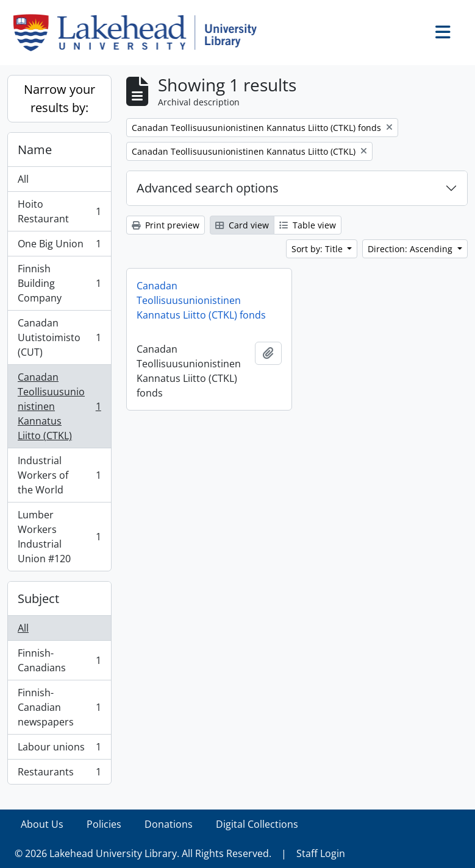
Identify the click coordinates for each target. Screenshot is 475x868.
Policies (104, 824)
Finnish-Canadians (59, 660)
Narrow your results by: (59, 98)
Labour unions (59, 750)
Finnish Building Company (59, 283)
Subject (38, 598)
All (23, 179)
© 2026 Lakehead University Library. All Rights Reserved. (143, 853)
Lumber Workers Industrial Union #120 (59, 537)
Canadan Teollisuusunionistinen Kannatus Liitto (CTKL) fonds (201, 300)
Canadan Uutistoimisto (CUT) (59, 337)
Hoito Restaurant (59, 211)
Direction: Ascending (411, 249)
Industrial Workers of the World (59, 475)
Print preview (166, 225)
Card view (242, 225)
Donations (169, 824)
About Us (42, 824)
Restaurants (59, 774)
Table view (308, 225)
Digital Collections (257, 824)
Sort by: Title (318, 249)
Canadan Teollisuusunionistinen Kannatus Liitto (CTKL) (59, 406)
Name (35, 150)
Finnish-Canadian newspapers (59, 707)
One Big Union (59, 246)
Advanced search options (208, 188)
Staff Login (321, 853)
